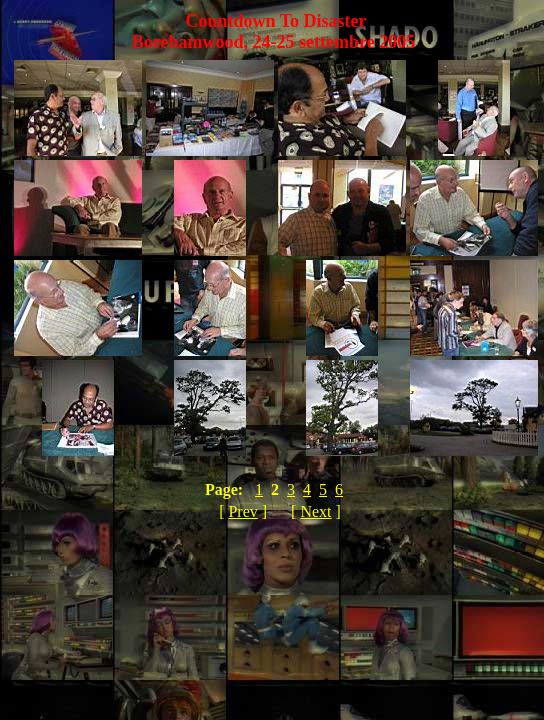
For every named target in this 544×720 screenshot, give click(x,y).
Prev (242, 511)
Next (315, 511)
